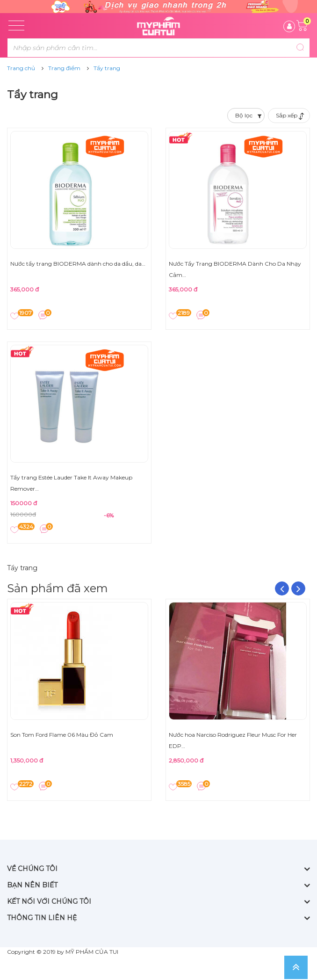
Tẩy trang (107, 68)
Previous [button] (282, 588)
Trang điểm (64, 68)
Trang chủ (21, 68)
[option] (79, 699)
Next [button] (298, 588)
